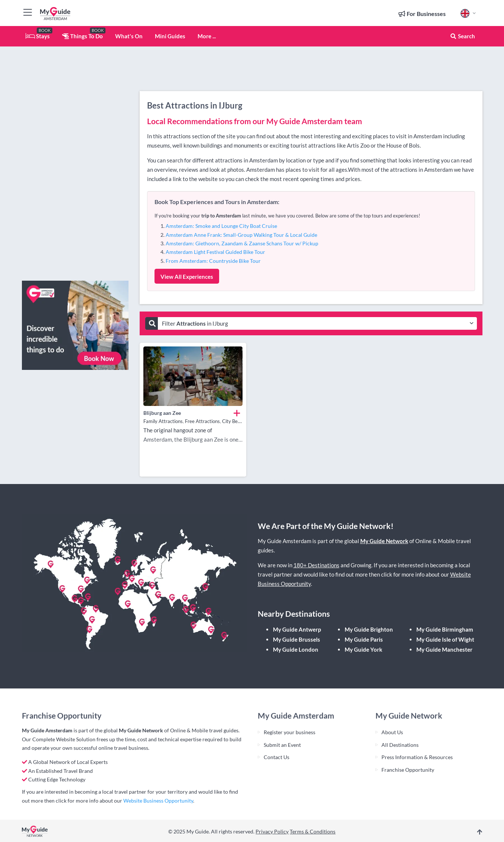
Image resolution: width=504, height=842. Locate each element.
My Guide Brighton (369, 629)
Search (462, 36)
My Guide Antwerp (297, 629)
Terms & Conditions (313, 831)
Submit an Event (282, 745)
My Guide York (363, 649)
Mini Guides (170, 36)
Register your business (290, 732)
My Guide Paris (364, 639)
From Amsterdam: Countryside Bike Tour (213, 261)
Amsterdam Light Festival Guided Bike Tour (215, 252)
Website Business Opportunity (158, 801)
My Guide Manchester (444, 649)
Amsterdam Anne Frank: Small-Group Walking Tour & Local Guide (241, 235)
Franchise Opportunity (408, 770)
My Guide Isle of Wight (445, 639)
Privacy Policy (272, 831)
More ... (207, 36)
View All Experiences (187, 277)
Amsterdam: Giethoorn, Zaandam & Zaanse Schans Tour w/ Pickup (242, 243)
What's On (129, 36)
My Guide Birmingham (445, 629)
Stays (38, 36)
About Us (392, 732)
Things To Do (82, 36)
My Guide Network (384, 541)
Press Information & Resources (417, 757)
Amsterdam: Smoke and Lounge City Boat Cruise (221, 226)
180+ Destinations (316, 565)
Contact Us (277, 757)
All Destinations (400, 745)
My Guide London (296, 649)
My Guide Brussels (297, 639)
